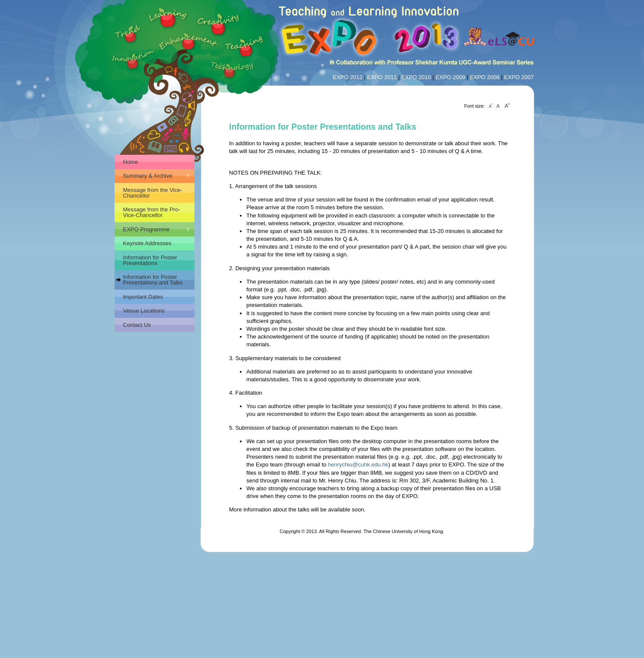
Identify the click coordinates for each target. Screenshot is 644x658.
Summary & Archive (152, 176)
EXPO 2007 (519, 77)
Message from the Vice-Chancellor (153, 193)
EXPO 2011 (382, 77)
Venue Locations (144, 311)
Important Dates (143, 297)
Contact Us (137, 325)
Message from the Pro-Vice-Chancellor (152, 212)
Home (131, 162)
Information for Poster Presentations (150, 260)
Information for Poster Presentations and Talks (153, 280)
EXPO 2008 (485, 77)
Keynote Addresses (147, 243)
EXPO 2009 (451, 77)
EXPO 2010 (416, 77)
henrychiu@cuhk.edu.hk (358, 465)
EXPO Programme (152, 230)
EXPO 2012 (348, 77)
